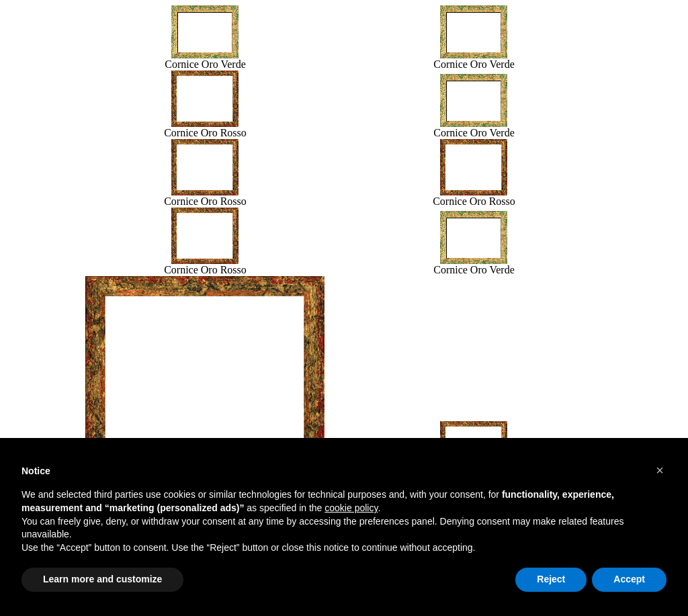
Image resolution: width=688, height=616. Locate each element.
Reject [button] (551, 579)
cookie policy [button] (351, 508)
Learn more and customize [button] (102, 579)
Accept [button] (629, 579)
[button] (660, 470)
